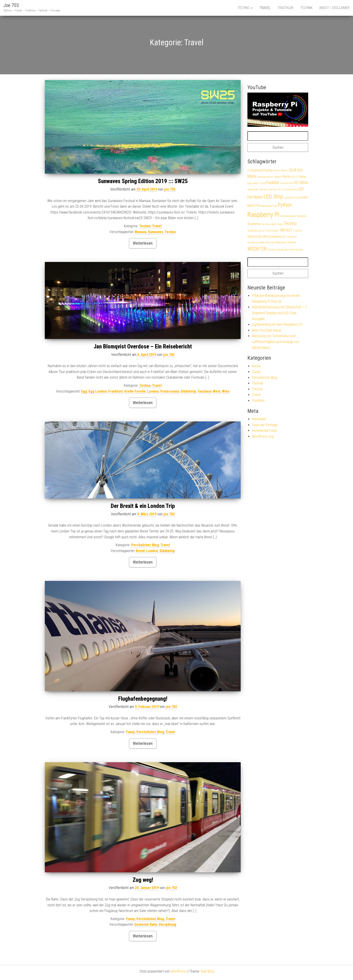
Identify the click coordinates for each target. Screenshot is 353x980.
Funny (130, 732)
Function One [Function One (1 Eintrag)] (286, 183)
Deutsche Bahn (146, 924)
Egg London (98, 391)
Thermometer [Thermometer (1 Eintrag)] (272, 231)
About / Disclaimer (334, 8)
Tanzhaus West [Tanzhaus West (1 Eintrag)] (269, 224)
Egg (84, 391)
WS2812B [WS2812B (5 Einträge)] (257, 249)
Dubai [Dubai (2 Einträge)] (302, 177)
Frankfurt (115, 391)
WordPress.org (263, 436)
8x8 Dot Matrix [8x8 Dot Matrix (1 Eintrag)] (281, 171)
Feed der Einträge (265, 425)
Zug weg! (143, 880)
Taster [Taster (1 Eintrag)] (280, 224)
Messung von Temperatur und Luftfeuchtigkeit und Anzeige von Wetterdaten (276, 342)
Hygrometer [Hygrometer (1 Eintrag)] (253, 190)
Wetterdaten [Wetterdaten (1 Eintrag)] (281, 242)
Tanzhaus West (209, 391)
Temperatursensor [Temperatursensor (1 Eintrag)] (256, 231)
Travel (265, 8)
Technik (306, 8)
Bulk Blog (207, 971)
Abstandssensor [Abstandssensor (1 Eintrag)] (265, 177)
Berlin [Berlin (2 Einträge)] (287, 177)
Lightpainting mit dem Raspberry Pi (277, 324)
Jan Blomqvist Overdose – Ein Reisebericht (143, 347)
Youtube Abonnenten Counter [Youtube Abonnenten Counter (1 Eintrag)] (289, 250)
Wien (226, 391)
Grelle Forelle (135, 391)
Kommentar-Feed (264, 431)
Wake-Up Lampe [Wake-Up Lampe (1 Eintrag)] (267, 242)
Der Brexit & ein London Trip (143, 506)
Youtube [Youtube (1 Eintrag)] (271, 250)
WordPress (179, 971)
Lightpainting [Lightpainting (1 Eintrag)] (290, 198)
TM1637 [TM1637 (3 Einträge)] (286, 230)
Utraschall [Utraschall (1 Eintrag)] (292, 237)
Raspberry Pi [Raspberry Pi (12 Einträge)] (263, 215)
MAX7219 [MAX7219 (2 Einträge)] (254, 206)
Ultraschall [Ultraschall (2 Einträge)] (254, 236)
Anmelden (259, 419)
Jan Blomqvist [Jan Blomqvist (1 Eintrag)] (290, 190)
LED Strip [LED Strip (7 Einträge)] (273, 197)
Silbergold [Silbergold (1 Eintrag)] (301, 216)
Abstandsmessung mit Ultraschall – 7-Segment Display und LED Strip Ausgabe (280, 313)
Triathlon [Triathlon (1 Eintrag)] (298, 231)
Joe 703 (11, 5)
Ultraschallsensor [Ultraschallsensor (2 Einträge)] (274, 236)
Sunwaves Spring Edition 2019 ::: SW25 (143, 181)
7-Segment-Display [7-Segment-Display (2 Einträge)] (260, 170)
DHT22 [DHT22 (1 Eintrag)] (295, 177)
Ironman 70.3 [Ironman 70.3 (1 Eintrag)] (275, 190)
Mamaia (140, 232)
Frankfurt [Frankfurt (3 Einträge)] (273, 183)
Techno (245, 8)
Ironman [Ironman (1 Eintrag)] (264, 190)
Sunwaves (156, 232)
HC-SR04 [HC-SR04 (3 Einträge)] (301, 183)
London (153, 391)
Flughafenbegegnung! (143, 699)
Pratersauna (170, 391)
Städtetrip (188, 391)
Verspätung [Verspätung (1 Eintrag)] (253, 242)
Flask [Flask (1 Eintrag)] (262, 183)
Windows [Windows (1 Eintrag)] (292, 242)
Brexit (140, 551)
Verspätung (167, 924)
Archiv (256, 366)
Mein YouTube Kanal (266, 330)
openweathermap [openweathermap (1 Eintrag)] (269, 206)
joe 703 (170, 189)
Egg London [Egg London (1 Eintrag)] (253, 183)
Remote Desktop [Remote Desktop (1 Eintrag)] (288, 216)
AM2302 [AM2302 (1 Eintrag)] (278, 177)
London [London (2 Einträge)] (303, 197)
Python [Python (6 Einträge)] (285, 205)
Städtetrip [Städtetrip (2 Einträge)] (254, 224)
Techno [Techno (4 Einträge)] (290, 224)
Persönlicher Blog (145, 545)
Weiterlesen (143, 243)
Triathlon (285, 8)
